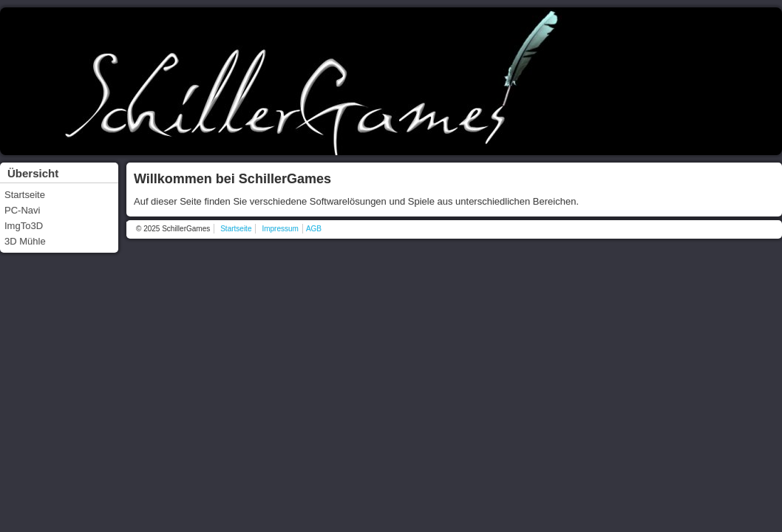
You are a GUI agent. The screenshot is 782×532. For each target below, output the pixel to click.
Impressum (280, 229)
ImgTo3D (24, 226)
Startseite (25, 195)
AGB (314, 229)
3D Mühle (25, 241)
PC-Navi (22, 210)
